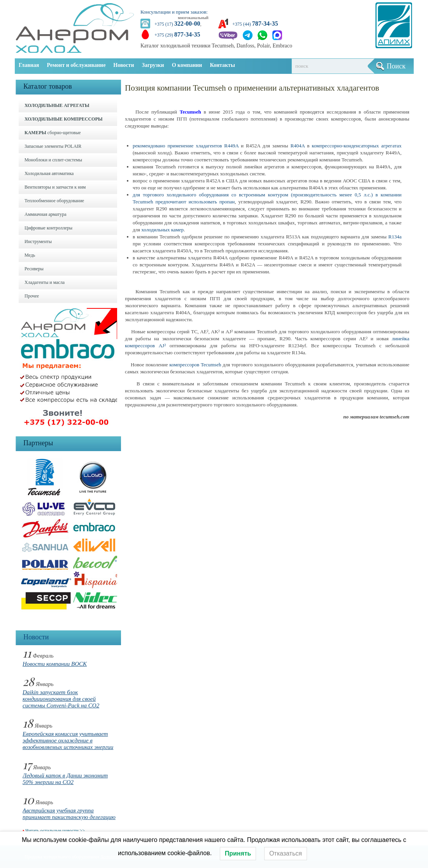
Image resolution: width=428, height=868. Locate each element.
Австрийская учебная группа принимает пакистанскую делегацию (69, 814)
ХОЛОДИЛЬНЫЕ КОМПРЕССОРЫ (64, 119)
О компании (187, 65)
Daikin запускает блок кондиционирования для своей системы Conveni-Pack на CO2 (61, 699)
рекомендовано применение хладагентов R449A (186, 146)
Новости (124, 65)
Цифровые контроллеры (48, 228)
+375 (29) (177, 35)
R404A (297, 146)
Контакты (222, 65)
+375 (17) (177, 24)
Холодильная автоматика (49, 173)
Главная (29, 65)
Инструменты (38, 241)
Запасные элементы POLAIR (53, 146)
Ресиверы (34, 269)
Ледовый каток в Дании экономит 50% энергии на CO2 (65, 779)
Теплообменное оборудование (54, 201)
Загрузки (153, 65)
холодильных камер (162, 230)
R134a (395, 237)
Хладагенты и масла (45, 282)
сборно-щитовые (53, 133)
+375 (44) (255, 24)
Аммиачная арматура (46, 214)
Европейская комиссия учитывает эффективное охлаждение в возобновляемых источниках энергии (68, 740)
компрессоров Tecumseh (195, 365)
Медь (30, 255)
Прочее (32, 296)
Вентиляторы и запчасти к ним (55, 187)
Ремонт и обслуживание (76, 65)
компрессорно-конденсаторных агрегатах (357, 146)
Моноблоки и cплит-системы (53, 160)
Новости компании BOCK (55, 664)
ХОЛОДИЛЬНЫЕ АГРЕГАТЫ (57, 105)
